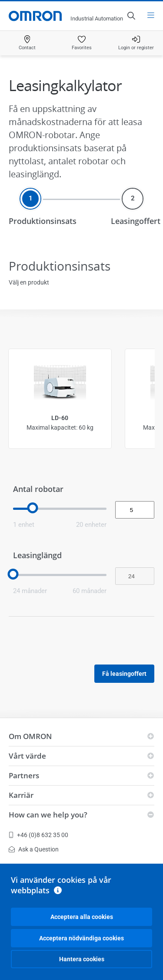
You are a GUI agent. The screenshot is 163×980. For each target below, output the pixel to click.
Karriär (21, 795)
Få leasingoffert (124, 674)
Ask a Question (34, 849)
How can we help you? (48, 815)
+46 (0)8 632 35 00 (38, 835)
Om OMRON (30, 736)
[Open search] (131, 16)
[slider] (33, 508)
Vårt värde (27, 756)
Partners (24, 775)
